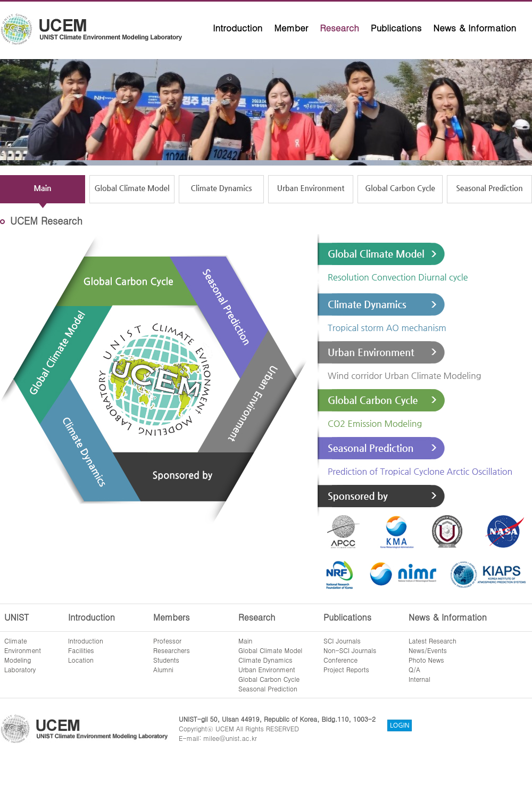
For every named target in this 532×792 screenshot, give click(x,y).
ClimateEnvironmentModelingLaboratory (23, 655)
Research (339, 28)
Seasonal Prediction (268, 688)
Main (245, 641)
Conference (340, 660)
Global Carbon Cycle (269, 679)
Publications (396, 28)
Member (291, 28)
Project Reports (346, 669)
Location (81, 660)
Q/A (414, 669)
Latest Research (433, 641)
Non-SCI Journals (350, 650)
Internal (419, 679)
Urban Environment (267, 669)
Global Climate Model (270, 650)
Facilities (81, 650)
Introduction (238, 28)
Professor (167, 641)
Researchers (172, 650)
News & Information (475, 28)
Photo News (426, 660)
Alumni (163, 669)
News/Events (428, 650)
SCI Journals (342, 641)
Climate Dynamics (265, 660)
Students (166, 660)
